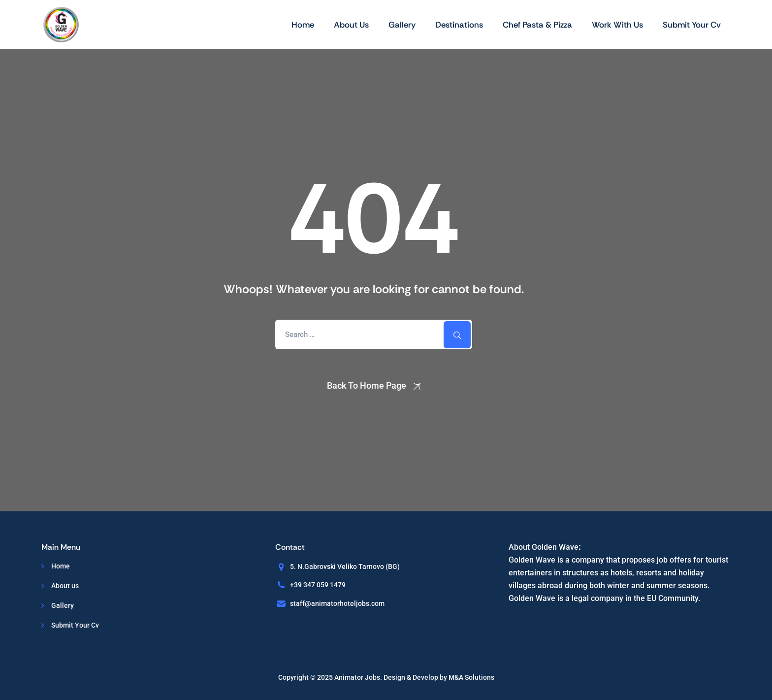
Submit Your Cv (692, 25)
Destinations (459, 25)
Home (303, 25)
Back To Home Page (367, 385)
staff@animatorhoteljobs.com (337, 603)
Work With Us (617, 25)
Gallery (402, 25)
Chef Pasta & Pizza (537, 25)
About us (351, 25)
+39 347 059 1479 (318, 585)
